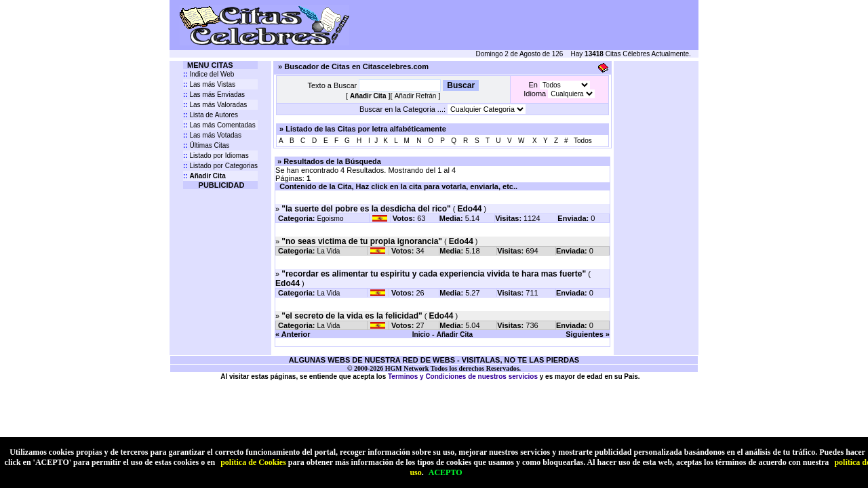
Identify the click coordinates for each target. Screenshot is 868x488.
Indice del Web (209, 74)
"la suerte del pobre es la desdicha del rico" (366, 209)
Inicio (421, 334)
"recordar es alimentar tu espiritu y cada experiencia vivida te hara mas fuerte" (434, 274)
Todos (583, 141)
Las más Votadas (212, 135)
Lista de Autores (211, 115)
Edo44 (469, 209)
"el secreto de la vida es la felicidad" (352, 316)
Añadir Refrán (416, 96)
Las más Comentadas (219, 125)
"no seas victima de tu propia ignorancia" (362, 241)
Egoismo (331, 219)
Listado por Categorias (220, 166)
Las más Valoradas (215, 105)
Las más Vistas (209, 84)
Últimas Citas (206, 145)
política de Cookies (253, 462)
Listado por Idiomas (216, 156)
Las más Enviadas (214, 95)
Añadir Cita (455, 334)
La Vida (329, 251)
